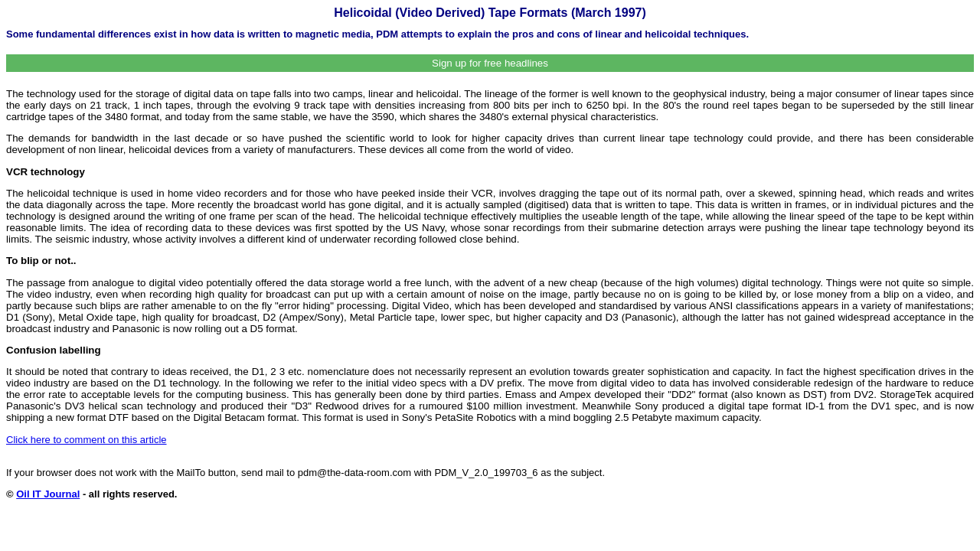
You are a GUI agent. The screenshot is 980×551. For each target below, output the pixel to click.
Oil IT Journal (48, 494)
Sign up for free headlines (490, 63)
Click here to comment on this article (87, 440)
